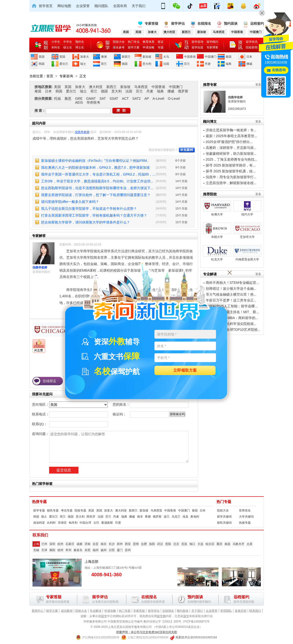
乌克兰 (176, 517)
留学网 (161, 616)
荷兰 (104, 64)
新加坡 (147, 57)
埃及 (185, 517)
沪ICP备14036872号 (196, 622)
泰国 (228, 57)
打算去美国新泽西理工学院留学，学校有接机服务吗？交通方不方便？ (94, 215)
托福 (57, 99)
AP (147, 99)
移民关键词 (224, 523)
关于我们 (139, 6)
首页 (50, 76)
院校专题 (80, 511)
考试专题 (67, 511)
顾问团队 (101, 6)
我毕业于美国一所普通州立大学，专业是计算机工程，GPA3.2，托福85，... (98, 174)
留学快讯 (252, 42)
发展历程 (241, 611)
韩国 (42, 64)
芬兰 (187, 64)
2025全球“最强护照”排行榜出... (229, 142)
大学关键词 (246, 517)
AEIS (79, 102)
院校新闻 (252, 47)
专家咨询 (66, 76)
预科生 (80, 42)
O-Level (174, 99)
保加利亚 (39, 523)
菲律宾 (62, 523)
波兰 (167, 517)
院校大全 (119, 42)
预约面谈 (231, 23)
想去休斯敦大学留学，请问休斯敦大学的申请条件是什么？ (86, 222)
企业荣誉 (83, 6)
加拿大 (85, 57)
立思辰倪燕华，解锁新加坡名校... (231, 183)
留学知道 (197, 47)
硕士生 (68, 47)
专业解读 (96, 611)
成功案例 (67, 611)
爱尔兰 (64, 64)
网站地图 (64, 6)
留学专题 (39, 511)
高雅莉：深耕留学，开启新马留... (231, 148)
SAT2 (137, 99)
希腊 (148, 517)
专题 (161, 47)
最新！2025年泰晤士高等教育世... (232, 136)
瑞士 (83, 64)
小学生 (56, 42)
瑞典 (228, 64)
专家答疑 (152, 23)
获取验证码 (177, 414)
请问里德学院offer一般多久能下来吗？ (70, 202)
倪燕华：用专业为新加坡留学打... (231, 177)
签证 (161, 42)
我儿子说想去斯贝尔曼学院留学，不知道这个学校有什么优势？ (89, 209)
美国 (42, 57)
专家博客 (212, 47)
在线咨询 (279, 70)
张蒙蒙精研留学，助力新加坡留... (231, 154)
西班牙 (91, 517)
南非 (140, 517)
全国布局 (120, 6)
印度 (118, 523)
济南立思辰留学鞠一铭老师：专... (231, 130)
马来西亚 (141, 87)
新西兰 (126, 57)
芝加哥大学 (247, 231)
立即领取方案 (185, 371)
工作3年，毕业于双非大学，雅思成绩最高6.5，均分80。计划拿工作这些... (97, 181)
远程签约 (257, 23)
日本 (249, 57)
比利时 (51, 523)
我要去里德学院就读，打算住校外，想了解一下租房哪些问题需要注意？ (96, 195)
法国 (166, 64)
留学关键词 (224, 517)
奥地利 (195, 517)
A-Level (158, 99)
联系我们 (255, 611)
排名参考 (119, 47)
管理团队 (226, 611)
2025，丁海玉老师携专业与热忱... (232, 159)
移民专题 (53, 511)
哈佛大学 (217, 208)
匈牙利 (73, 523)
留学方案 (134, 47)
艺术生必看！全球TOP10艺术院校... (233, 330)
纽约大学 (247, 208)
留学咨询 (197, 42)
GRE (79, 99)
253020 (39, 346)
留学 (104, 616)
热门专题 (224, 502)
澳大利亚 (96, 87)
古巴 (96, 523)
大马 (166, 57)
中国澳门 (211, 57)
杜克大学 (217, 253)
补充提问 (187, 150)
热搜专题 (39, 502)
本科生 (56, 47)
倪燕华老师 (82, 132)
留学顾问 (212, 42)
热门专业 (134, 42)
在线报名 (204, 23)
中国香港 (190, 57)
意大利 (147, 64)
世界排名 (245, 511)
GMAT (91, 99)
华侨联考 (93, 102)
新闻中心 (38, 611)
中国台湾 (85, 523)
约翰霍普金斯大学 (247, 253)
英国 (62, 57)
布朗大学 (217, 231)
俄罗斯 (183, 91)
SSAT (114, 99)
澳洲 (104, 57)
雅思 (68, 99)
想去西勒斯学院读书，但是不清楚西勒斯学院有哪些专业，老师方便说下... (97, 188)
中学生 (68, 42)
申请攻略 (149, 47)
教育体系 (149, 42)
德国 (125, 64)
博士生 (80, 47)
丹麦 (208, 64)
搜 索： (40, 111)
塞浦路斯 (107, 523)
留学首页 (46, 6)
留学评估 (178, 23)
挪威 (249, 64)
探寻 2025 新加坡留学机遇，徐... (231, 171)
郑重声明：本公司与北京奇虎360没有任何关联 (146, 632)
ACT (125, 99)
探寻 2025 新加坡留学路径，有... (231, 165)
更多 (258, 85)
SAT (103, 99)
